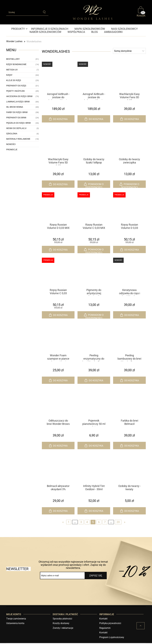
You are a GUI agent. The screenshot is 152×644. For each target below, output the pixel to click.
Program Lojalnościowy (112, 638)
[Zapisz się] (96, 577)
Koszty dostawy (61, 624)
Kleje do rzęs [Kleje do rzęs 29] (14, 80)
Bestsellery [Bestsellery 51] (13, 59)
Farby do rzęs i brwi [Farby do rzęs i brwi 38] (17, 112)
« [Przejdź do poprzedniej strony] (63, 523)
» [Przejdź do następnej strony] (125, 523)
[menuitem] (20, 29)
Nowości (11, 144)
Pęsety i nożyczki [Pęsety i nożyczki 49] (16, 91)
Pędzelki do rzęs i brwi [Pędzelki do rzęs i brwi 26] (18, 123)
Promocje (12, 150)
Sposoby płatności (62, 620)
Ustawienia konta (15, 624)
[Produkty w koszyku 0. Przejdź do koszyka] (141, 12)
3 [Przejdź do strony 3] (81, 523)
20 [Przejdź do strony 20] (118, 523)
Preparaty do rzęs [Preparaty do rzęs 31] (16, 86)
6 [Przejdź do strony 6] (99, 523)
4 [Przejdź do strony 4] (87, 523)
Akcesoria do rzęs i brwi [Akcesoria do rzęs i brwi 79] (19, 96)
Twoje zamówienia (16, 620)
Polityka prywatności (110, 624)
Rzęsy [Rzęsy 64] (9, 75)
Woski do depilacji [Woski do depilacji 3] (16, 128)
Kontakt (103, 620)
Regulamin (105, 629)
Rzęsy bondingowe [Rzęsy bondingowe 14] (16, 64)
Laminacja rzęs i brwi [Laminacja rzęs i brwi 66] (18, 102)
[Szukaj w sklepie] (24, 12)
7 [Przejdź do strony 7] (105, 523)
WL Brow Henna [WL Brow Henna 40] (15, 107)
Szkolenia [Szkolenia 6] (12, 134)
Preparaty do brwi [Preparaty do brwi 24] (16, 118)
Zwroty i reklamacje (63, 629)
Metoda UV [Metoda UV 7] (12, 70)
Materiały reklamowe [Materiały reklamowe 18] (18, 139)
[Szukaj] (45, 12)
